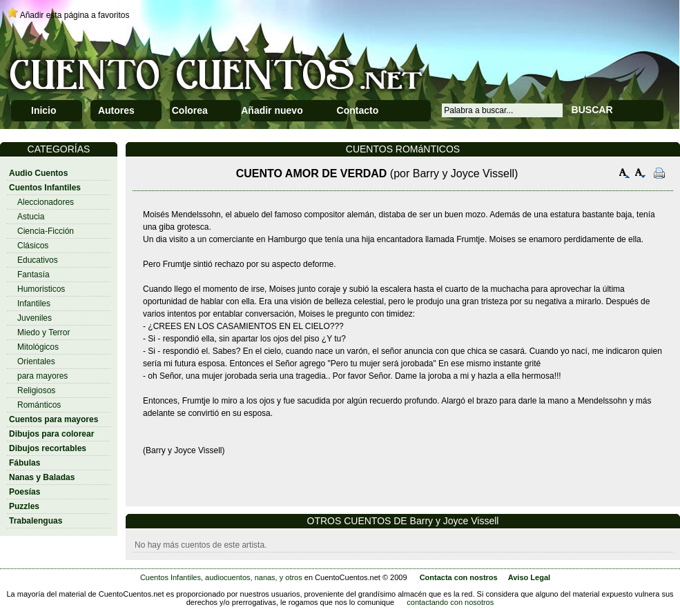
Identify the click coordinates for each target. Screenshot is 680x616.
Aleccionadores (46, 202)
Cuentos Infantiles (45, 188)
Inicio (44, 110)
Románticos (39, 405)
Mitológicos (38, 347)
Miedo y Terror (43, 332)
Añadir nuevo (272, 110)
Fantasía (33, 275)
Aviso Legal (529, 577)
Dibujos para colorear (51, 434)
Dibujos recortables (48, 448)
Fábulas (25, 463)
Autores (116, 110)
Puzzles (24, 506)
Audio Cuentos (38, 173)
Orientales (36, 361)
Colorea (190, 110)
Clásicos (33, 246)
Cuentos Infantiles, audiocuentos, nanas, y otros (221, 577)
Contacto (358, 110)
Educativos (38, 260)
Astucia (31, 217)
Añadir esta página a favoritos (75, 15)
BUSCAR (592, 110)
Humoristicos (41, 289)
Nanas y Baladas (42, 477)
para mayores (42, 376)
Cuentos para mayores (54, 419)
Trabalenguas (36, 521)
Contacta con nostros (459, 577)
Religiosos (36, 390)
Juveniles (35, 318)
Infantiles (34, 304)
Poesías (25, 492)
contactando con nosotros (450, 602)
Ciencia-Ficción (46, 231)
